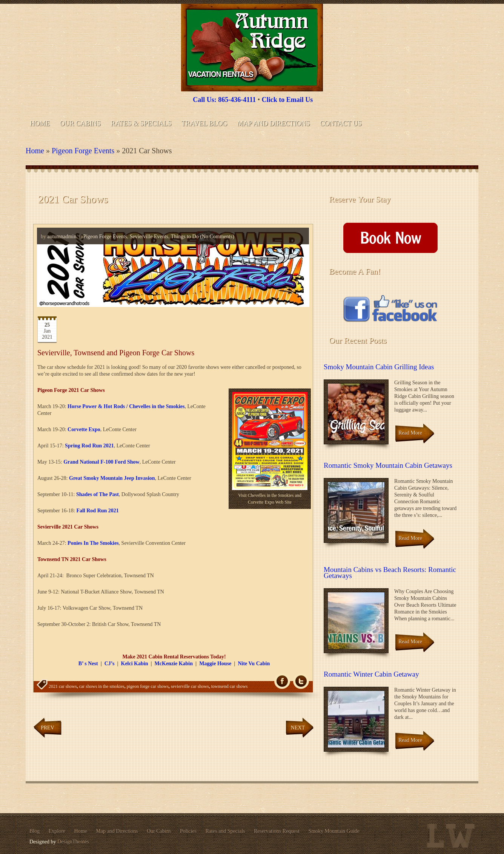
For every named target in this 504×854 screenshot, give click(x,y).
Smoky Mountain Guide (334, 831)
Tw (301, 681)
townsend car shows (230, 686)
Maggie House (215, 664)
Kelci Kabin (135, 664)
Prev (48, 728)
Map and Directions (274, 123)
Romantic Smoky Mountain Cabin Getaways (388, 465)
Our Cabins (81, 123)
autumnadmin (62, 237)
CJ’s (110, 664)
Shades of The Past (98, 494)
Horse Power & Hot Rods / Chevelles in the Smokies (126, 406)
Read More (410, 433)
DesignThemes (73, 842)
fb (282, 681)
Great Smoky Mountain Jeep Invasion (112, 478)
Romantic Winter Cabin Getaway (371, 674)
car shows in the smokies (102, 686)
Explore (57, 831)
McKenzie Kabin (174, 664)
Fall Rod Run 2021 (97, 511)
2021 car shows (63, 686)
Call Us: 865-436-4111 (224, 100)
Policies (188, 831)
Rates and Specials (225, 831)
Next (298, 728)
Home (40, 123)
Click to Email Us (287, 100)
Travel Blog (204, 123)
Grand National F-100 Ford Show (101, 462)
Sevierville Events (149, 237)
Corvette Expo (84, 429)
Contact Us (341, 123)
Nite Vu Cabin (254, 664)
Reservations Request (277, 831)
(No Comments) (217, 237)
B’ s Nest (88, 664)
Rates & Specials (141, 123)
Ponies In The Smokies (93, 543)
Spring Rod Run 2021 (89, 446)
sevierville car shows (190, 686)
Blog (35, 831)
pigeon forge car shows (148, 686)
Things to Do (185, 237)
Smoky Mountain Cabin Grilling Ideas (379, 367)
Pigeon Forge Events (83, 151)
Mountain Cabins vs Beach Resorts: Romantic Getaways (390, 573)
